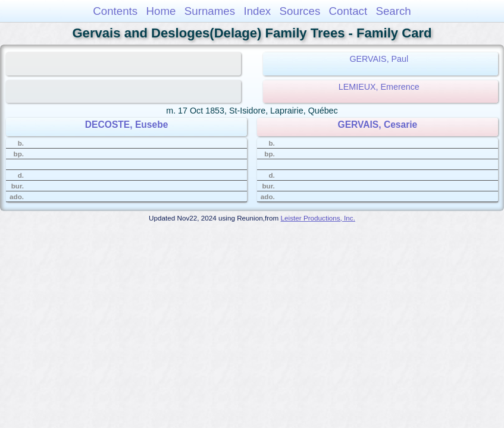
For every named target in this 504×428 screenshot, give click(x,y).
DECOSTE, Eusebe (127, 125)
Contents (115, 11)
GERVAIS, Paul (379, 59)
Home (161, 11)
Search (393, 11)
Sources (300, 11)
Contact (348, 11)
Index (257, 11)
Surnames (210, 11)
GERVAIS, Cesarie (378, 125)
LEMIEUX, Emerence (379, 87)
